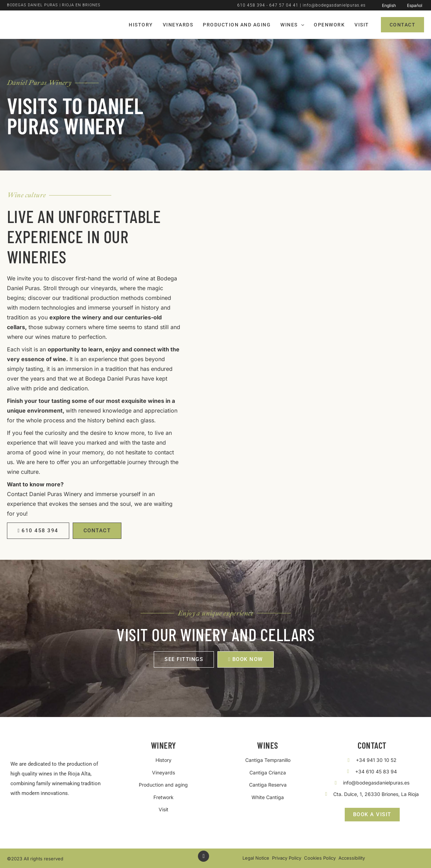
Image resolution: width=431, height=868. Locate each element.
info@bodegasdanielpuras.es (334, 5)
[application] (301, 25)
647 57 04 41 (284, 5)
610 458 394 (251, 5)
